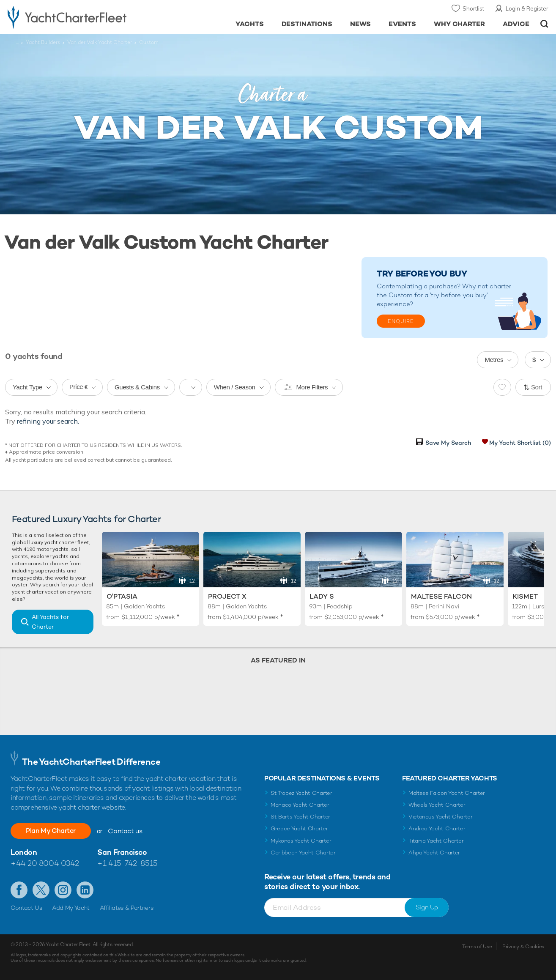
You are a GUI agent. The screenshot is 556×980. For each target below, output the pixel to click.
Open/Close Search (544, 24)
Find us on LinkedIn (85, 890)
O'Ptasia (122, 596)
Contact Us (26, 908)
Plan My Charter (51, 831)
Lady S (322, 596)
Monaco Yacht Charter (300, 805)
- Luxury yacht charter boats (86, 17)
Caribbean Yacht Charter (303, 853)
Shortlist (473, 8)
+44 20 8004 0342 (45, 863)
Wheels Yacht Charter (437, 805)
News (360, 24)
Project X (227, 596)
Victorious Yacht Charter (440, 817)
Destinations (307, 24)
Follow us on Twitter (41, 890)
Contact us (125, 831)
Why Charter (460, 24)
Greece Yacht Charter (299, 828)
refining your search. (48, 421)
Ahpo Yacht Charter (434, 853)
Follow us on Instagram (63, 890)
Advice (516, 24)
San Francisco (122, 852)
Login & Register (527, 8)
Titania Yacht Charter (436, 841)
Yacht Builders (43, 42)
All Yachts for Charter (50, 622)
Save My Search (448, 443)
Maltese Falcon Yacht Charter (447, 793)
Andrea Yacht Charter (437, 828)
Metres (494, 360)
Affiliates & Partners (127, 908)
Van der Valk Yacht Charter (100, 42)
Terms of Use (477, 947)
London (24, 852)
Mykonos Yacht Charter (301, 841)
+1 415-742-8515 (127, 863)
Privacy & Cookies (523, 947)
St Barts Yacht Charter (300, 817)
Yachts (250, 24)
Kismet (525, 596)
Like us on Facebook (19, 890)
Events (402, 24)
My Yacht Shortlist (520, 443)
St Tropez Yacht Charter (301, 793)
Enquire (401, 321)
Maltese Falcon (441, 596)
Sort (537, 387)
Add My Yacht (71, 908)
